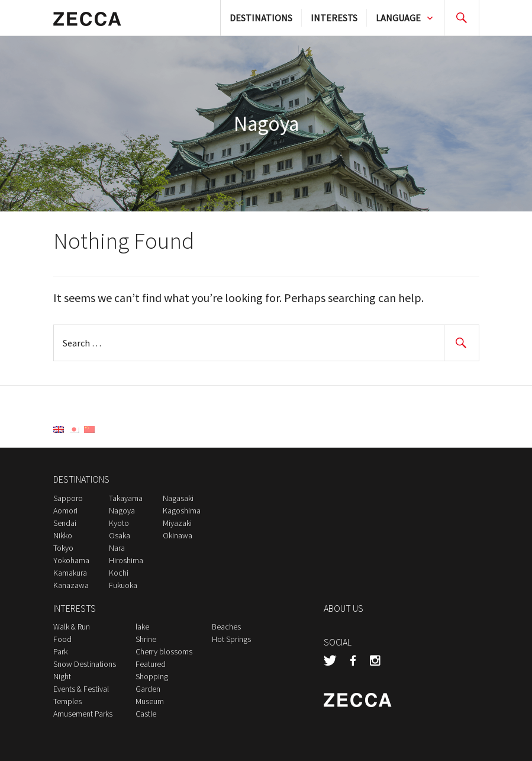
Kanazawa (71, 585)
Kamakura (70, 573)
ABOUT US (344, 608)
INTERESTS (334, 18)
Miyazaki (177, 523)
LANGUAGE (398, 18)
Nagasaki (178, 498)
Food (62, 639)
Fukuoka (123, 585)
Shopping (152, 676)
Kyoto (119, 523)
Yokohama (71, 560)
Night (62, 676)
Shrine (146, 639)
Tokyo (63, 548)
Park (60, 651)
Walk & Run (72, 627)
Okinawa (178, 535)
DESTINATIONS (261, 18)
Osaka (120, 535)
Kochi (119, 573)
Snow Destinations (85, 664)
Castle (146, 714)
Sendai (65, 523)
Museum (150, 701)
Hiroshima (126, 560)
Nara (117, 548)
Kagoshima (182, 510)
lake (142, 627)
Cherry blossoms (164, 651)
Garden (148, 689)
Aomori (65, 510)
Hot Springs (231, 639)
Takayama (126, 498)
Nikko (63, 535)
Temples (67, 701)
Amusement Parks (83, 714)
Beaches (226, 627)
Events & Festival (81, 689)
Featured (151, 664)
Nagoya (122, 510)
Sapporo (68, 498)
